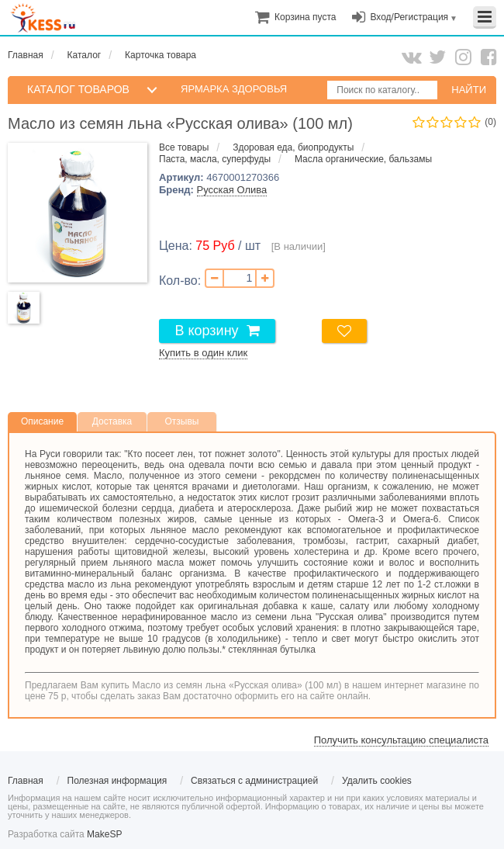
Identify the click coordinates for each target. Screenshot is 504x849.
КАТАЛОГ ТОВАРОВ (78, 89)
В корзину (206, 331)
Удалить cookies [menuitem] (377, 781)
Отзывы (182, 421)
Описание (42, 421)
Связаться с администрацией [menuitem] (254, 781)
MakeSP (104, 834)
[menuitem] (305, 17)
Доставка (112, 421)
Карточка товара (161, 55)
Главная (26, 55)
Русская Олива (232, 190)
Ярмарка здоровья (234, 89)
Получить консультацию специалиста (401, 740)
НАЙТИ (469, 90)
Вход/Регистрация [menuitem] (409, 17)
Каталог (85, 55)
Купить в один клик (203, 353)
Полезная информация (117, 781)
